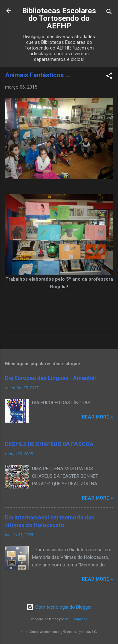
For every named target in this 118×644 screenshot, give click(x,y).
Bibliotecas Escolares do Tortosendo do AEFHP (59, 18)
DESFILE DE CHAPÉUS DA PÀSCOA (49, 444)
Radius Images (76, 619)
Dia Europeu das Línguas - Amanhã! (51, 378)
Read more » (97, 417)
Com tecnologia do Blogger (59, 607)
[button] (109, 77)
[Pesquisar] (109, 13)
